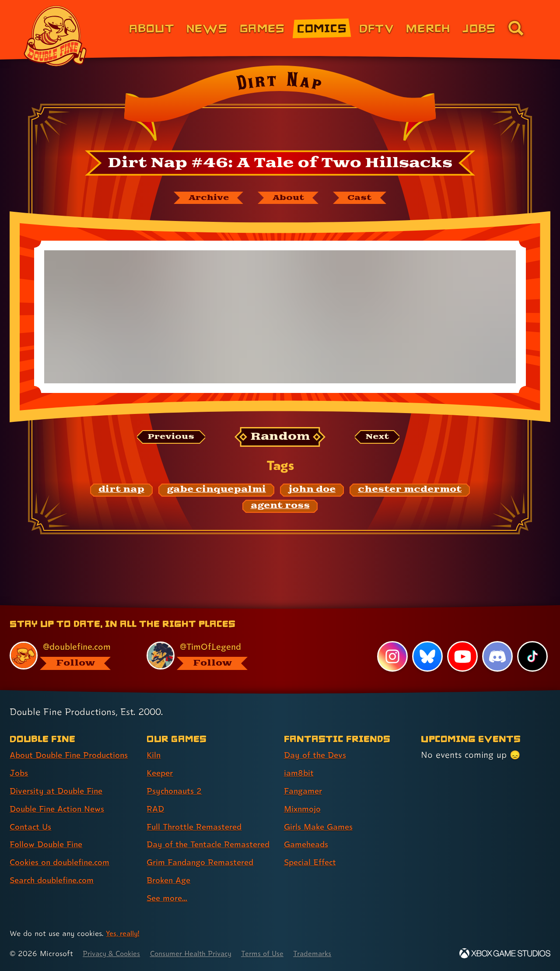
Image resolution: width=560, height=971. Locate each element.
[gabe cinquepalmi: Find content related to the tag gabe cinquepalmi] (216, 491)
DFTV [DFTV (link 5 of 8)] (376, 28)
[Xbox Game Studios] (505, 954)
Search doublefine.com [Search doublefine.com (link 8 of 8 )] (55, 865)
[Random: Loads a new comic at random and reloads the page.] (280, 438)
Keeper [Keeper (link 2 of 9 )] (161, 758)
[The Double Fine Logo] (56, 36)
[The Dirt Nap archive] (204, 198)
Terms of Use (276, 954)
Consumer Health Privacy (200, 954)
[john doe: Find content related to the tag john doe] (312, 491)
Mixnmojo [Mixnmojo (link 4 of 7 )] (304, 793)
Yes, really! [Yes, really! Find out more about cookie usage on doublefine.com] (124, 934)
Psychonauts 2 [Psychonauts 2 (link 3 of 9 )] (176, 776)
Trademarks (329, 954)
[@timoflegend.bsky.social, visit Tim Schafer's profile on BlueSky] (205, 640)
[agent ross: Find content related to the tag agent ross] (280, 507)
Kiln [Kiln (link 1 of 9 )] (154, 740)
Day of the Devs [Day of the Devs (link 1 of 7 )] (317, 740)
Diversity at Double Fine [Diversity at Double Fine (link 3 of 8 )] (59, 776)
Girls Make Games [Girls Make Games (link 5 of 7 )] (321, 811)
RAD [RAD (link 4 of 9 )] (156, 793)
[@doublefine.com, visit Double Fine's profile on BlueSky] (68, 640)
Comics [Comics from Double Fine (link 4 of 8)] (322, 28)
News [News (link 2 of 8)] (207, 28)
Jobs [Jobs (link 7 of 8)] (479, 28)
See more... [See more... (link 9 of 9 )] (168, 898)
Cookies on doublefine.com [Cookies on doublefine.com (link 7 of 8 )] (63, 847)
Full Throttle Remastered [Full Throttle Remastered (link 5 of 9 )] (197, 811)
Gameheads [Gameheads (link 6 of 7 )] (308, 829)
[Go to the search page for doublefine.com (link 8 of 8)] (516, 28)
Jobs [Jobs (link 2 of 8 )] (19, 758)
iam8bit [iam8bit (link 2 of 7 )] (299, 758)
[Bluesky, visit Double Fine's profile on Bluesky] (427, 641)
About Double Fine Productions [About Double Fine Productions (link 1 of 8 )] (73, 740)
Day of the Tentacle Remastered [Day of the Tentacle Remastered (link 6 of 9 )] (187, 837)
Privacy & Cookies (114, 954)
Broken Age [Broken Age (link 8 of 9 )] (170, 880)
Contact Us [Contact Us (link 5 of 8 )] (32, 811)
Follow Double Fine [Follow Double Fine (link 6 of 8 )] (49, 829)
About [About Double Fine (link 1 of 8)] (152, 28)
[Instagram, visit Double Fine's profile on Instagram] (392, 641)
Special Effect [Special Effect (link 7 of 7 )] (312, 847)
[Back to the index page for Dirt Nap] (280, 106)
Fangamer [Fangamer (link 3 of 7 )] (305, 776)
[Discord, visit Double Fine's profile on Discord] (497, 641)
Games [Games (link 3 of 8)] (262, 28)
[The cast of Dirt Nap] (365, 198)
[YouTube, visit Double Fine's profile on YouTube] (462, 641)
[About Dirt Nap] (290, 198)
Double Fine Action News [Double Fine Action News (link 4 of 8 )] (60, 793)
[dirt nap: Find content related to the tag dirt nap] (121, 491)
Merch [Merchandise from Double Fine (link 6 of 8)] (428, 28)
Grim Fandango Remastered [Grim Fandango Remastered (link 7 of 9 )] (204, 862)
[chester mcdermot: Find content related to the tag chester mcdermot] (410, 491)
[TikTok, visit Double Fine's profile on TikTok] (532, 641)
